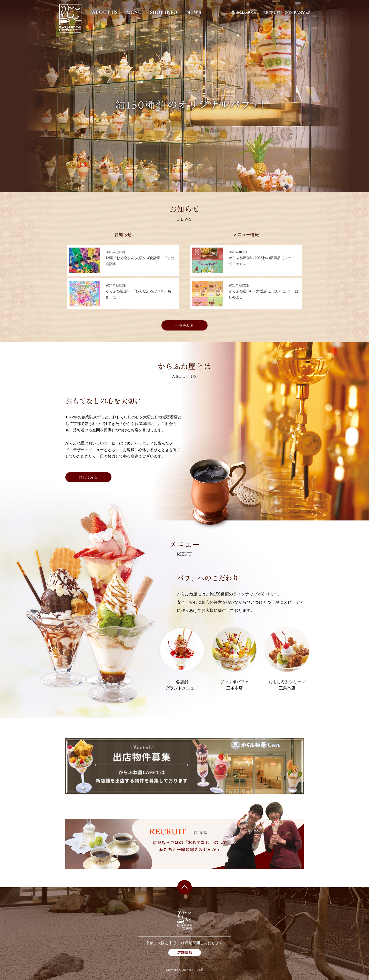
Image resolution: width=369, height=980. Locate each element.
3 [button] (192, 184)
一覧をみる (185, 325)
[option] (184, 96)
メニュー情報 (246, 235)
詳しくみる (89, 477)
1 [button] (177, 184)
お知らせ (123, 235)
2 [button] (184, 184)
